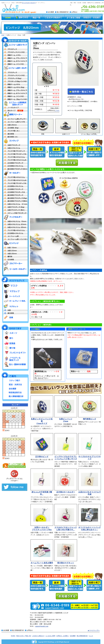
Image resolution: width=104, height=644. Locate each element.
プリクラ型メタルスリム (15, 157)
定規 (15, 317)
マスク (15, 286)
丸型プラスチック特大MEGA (15, 210)
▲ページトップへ (94, 630)
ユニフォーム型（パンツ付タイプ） (15, 239)
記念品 (15, 343)
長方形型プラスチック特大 (15, 201)
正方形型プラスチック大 (15, 192)
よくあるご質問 (50, 636)
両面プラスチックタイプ (15, 49)
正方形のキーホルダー (66, 492)
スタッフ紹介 (15, 380)
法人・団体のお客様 (15, 364)
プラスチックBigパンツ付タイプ (15, 81)
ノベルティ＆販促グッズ (15, 358)
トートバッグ (15, 296)
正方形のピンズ (42, 457)
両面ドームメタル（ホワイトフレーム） (15, 93)
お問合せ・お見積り (63, 636)
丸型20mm (15, 224)
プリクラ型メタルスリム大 (15, 160)
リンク (91, 636)
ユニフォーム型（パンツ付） (15, 122)
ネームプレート (15, 301)
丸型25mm (15, 125)
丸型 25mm (15, 227)
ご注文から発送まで (38, 636)
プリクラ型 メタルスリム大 (15, 180)
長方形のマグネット (66, 563)
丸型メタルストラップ (15, 148)
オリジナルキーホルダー (29, 3)
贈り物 (15, 348)
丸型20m (15, 251)
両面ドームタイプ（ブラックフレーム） (15, 58)
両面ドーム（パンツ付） (15, 64)
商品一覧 (28, 636)
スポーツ (15, 333)
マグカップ (15, 291)
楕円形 (15, 257)
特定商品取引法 (15, 392)
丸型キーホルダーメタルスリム (15, 204)
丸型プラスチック (15, 145)
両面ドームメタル (15, 55)
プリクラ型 (15, 151)
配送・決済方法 (15, 384)
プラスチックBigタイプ (15, 78)
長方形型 (15, 134)
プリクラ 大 (15, 131)
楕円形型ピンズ (90, 419)
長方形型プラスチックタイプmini (15, 169)
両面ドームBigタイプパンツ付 (15, 99)
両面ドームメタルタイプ (15, 84)
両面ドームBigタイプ (15, 87)
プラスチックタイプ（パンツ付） (15, 52)
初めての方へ (21, 636)
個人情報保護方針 (63, 12)
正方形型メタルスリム (15, 166)
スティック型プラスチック (15, 213)
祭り (15, 338)
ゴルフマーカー (15, 264)
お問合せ (74, 12)
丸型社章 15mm (15, 248)
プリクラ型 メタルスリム (15, 177)
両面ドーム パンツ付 (15, 96)
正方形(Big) (15, 128)
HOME (13, 636)
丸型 (15, 310)
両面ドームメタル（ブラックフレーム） (15, 90)
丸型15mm (15, 221)
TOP (3, 35)
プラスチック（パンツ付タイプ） (15, 75)
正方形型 (15, 233)
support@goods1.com (42, 626)
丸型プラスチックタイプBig (15, 207)
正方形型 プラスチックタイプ (15, 189)
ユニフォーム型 (15, 119)
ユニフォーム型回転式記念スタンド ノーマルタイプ (15, 108)
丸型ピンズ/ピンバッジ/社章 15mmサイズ (42, 421)
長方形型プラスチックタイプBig (15, 198)
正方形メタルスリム (15, 186)
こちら (57, 110)
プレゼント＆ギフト (15, 353)
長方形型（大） (15, 137)
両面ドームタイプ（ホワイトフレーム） (15, 61)
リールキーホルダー (15, 269)
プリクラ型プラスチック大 (15, 154)
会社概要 (51, 12)
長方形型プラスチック (15, 195)
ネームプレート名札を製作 (42, 563)
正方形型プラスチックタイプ (15, 163)
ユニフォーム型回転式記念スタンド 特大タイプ (15, 111)
